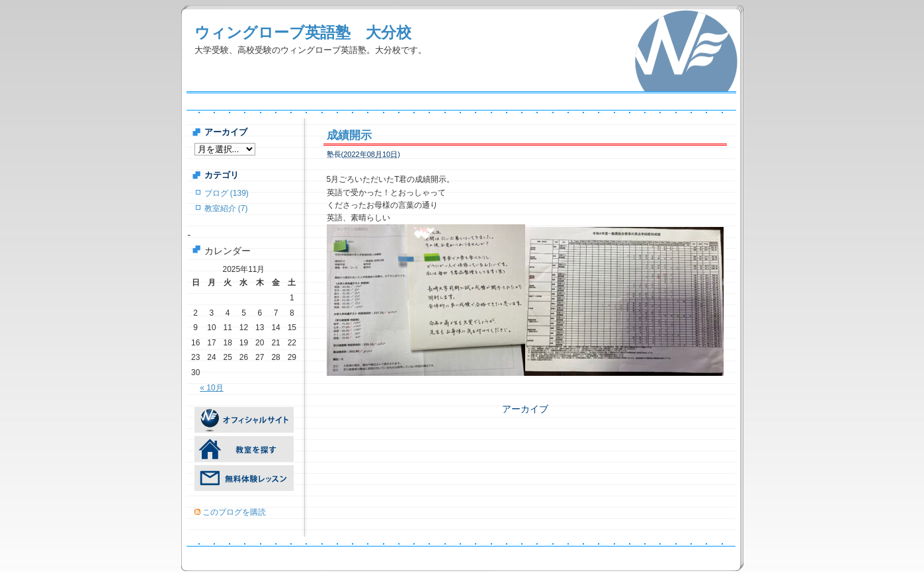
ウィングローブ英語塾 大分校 (303, 32)
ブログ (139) (227, 193)
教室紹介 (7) (226, 208)
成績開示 (349, 135)
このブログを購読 (234, 512)
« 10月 (211, 388)
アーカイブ (525, 409)
